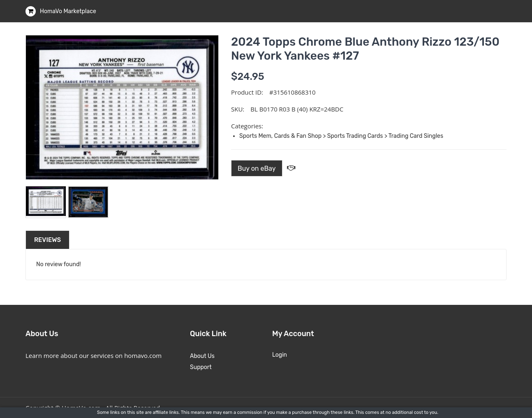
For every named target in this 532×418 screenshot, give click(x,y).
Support (201, 367)
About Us (202, 356)
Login (280, 355)
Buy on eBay (257, 168)
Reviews (47, 240)
